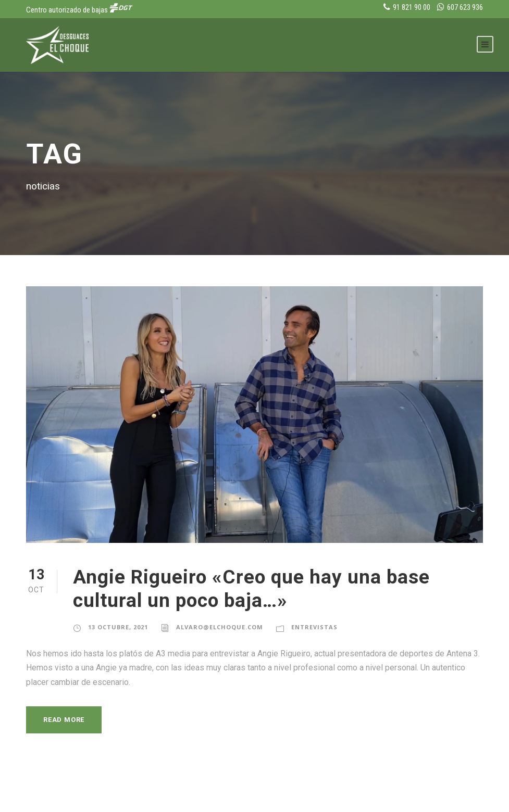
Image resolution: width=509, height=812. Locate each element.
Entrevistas (314, 627)
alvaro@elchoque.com (220, 627)
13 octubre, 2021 (118, 627)
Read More (66, 720)
